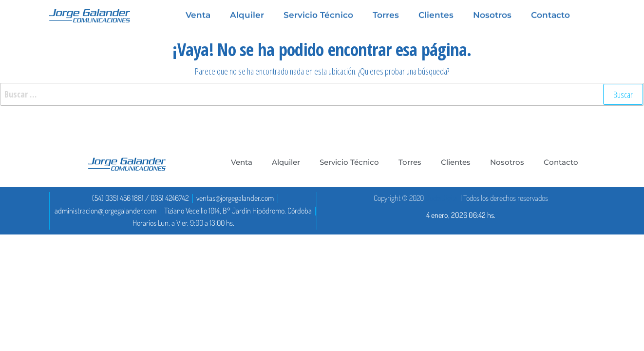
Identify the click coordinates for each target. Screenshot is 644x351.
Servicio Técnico (349, 162)
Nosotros (507, 162)
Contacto (561, 162)
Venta (242, 162)
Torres (410, 162)
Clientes (456, 162)
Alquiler (286, 162)
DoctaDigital (442, 198)
